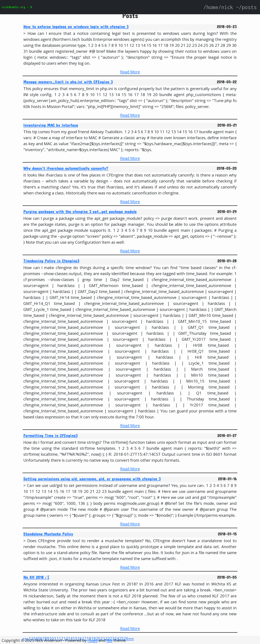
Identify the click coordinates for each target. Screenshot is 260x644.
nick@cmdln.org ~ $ (17, 7)
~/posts (246, 7)
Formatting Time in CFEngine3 (50, 435)
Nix (109, 640)
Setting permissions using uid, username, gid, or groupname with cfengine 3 (92, 479)
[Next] (129, 638)
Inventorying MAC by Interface (51, 125)
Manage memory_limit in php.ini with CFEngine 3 (68, 82)
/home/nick (218, 7)
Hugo (93, 640)
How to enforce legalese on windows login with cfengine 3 (76, 27)
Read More (130, 72)
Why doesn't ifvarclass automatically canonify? (66, 168)
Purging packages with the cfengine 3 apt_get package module (80, 212)
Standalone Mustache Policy (48, 534)
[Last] (132, 638)
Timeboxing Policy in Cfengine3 (51, 261)
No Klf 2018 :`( (36, 577)
